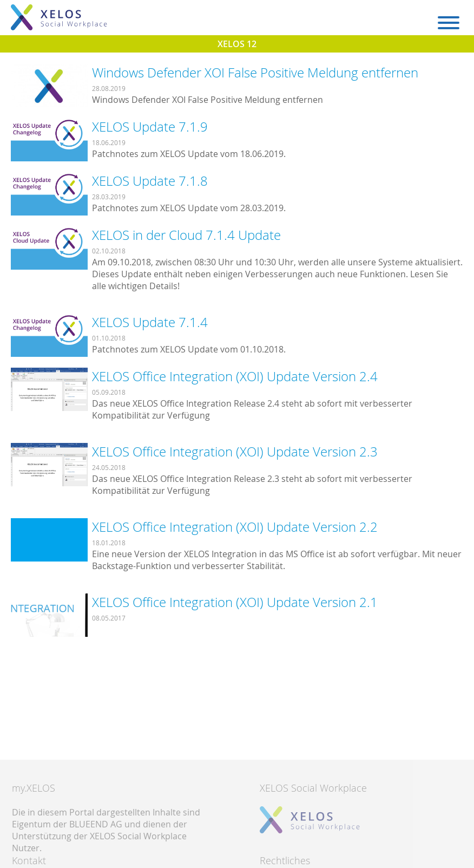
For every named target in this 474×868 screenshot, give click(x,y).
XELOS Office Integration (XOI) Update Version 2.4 (235, 376)
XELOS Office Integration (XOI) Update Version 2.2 (235, 527)
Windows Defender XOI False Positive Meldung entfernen (255, 73)
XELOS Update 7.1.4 (150, 322)
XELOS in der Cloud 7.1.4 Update (186, 235)
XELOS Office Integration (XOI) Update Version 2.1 (235, 602)
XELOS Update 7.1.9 (150, 127)
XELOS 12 (237, 44)
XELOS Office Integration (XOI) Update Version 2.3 (235, 452)
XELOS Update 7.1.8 (150, 181)
